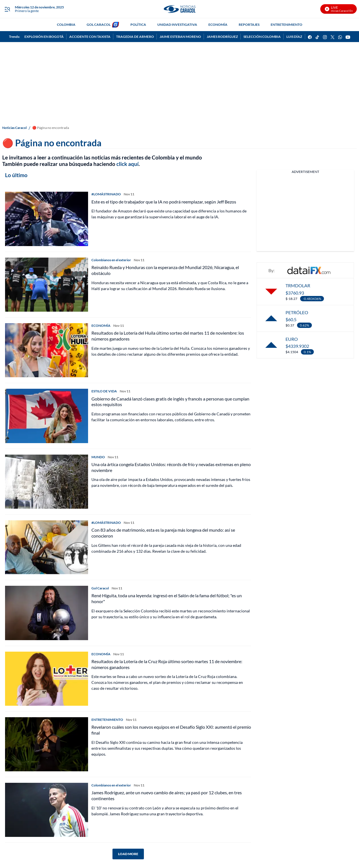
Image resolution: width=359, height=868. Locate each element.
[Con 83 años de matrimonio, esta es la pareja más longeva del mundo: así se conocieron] (47, 547)
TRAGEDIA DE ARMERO (135, 37)
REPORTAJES (249, 25)
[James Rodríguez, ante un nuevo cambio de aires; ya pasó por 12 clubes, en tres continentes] (47, 810)
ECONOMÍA (218, 25)
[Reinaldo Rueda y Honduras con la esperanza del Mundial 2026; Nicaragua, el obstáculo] (47, 285)
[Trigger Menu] (7, 9)
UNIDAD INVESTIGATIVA (177, 25)
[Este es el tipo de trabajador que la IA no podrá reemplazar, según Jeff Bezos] (47, 219)
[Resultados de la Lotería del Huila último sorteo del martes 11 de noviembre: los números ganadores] (47, 350)
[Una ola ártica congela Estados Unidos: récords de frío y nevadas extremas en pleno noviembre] (47, 482)
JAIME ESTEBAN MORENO (180, 37)
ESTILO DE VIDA (104, 391)
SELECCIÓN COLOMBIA (262, 37)
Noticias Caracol (14, 128)
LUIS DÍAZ (294, 37)
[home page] (179, 9)
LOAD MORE (128, 854)
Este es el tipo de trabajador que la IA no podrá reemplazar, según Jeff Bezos (164, 202)
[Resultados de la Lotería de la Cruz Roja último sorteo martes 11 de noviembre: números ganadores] (47, 679)
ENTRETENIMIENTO (286, 25)
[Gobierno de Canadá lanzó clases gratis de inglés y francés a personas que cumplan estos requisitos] (47, 416)
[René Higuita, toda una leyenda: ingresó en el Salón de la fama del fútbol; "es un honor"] (47, 613)
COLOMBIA (66, 25)
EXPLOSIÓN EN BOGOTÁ (44, 37)
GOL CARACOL (99, 25)
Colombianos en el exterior (111, 260)
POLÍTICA (138, 25)
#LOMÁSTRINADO (106, 194)
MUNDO (98, 457)
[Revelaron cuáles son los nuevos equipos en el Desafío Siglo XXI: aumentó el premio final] (47, 744)
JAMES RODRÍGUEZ (222, 37)
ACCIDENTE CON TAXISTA (90, 37)
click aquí (127, 164)
